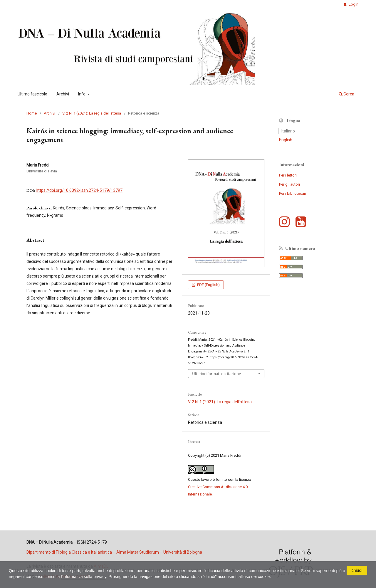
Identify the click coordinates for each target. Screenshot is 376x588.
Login (353, 4)
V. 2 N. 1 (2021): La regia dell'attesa (92, 113)
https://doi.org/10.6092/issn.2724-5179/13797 (79, 190)
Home (32, 113)
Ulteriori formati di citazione (216, 374)
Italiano (288, 131)
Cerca (346, 94)
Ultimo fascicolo (32, 94)
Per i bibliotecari (293, 193)
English (286, 140)
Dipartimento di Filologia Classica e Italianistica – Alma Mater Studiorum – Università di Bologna (114, 552)
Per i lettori (288, 175)
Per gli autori (289, 184)
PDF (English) (208, 285)
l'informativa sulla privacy (83, 577)
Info (82, 94)
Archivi (63, 94)
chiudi (357, 570)
